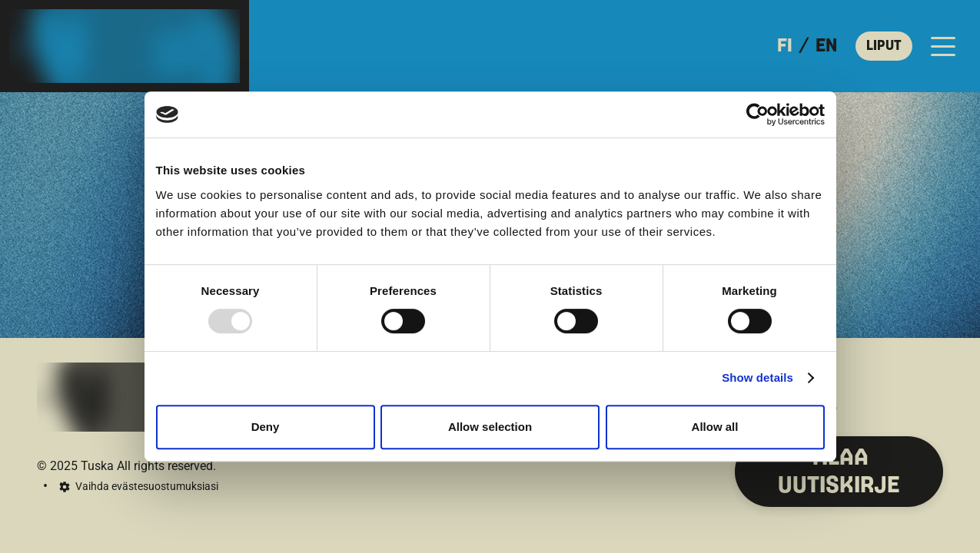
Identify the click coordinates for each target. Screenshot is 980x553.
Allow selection (490, 427)
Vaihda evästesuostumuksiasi (147, 486)
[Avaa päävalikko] (943, 46)
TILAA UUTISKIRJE (839, 472)
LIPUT (884, 46)
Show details (757, 377)
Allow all (715, 427)
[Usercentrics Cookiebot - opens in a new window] (757, 114)
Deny (266, 427)
